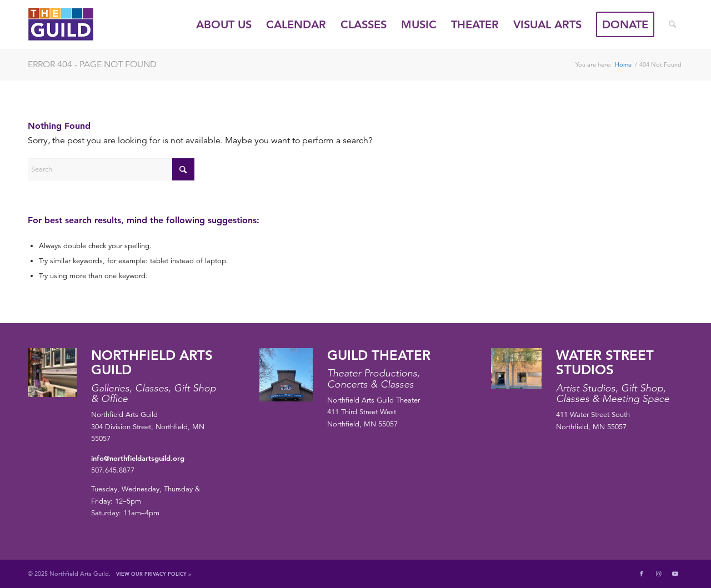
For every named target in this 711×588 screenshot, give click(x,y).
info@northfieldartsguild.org (138, 458)
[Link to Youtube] (675, 574)
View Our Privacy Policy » (154, 574)
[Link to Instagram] (658, 574)
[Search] (672, 24)
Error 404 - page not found (92, 64)
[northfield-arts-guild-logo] (81, 24)
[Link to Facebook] (642, 574)
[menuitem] (224, 24)
